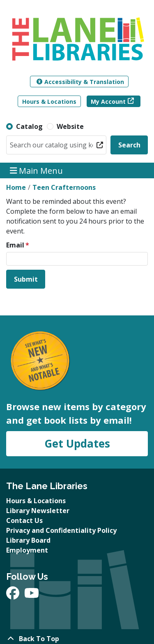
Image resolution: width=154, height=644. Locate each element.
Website (70, 126)
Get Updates (77, 443)
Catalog (29, 126)
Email (15, 245)
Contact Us (24, 520)
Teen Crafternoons (64, 187)
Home (16, 187)
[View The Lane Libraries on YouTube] (32, 595)
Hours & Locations (49, 101)
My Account (108, 101)
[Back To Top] (77, 639)
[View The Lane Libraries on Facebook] (14, 595)
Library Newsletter (38, 511)
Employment (27, 550)
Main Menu (37, 170)
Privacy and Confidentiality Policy (61, 530)
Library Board (28, 540)
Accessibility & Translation (80, 82)
